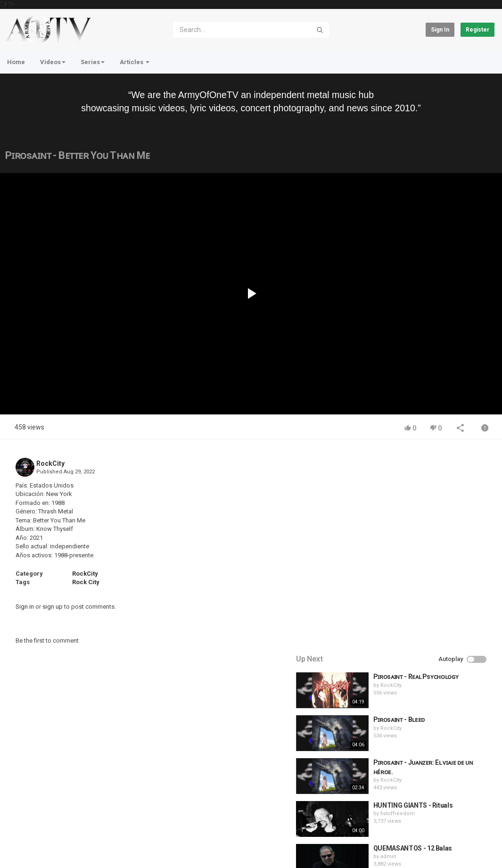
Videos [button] (53, 62)
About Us (50, 846)
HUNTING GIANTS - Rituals (438, 603)
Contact (41, 821)
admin (413, 655)
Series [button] (93, 62)
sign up (53, 607)
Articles (135, 62)
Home (16, 62)
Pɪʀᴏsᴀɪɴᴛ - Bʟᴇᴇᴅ (424, 518)
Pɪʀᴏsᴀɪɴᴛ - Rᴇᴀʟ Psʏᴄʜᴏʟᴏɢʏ (441, 475)
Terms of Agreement (90, 821)
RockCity (50, 463)
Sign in (440, 30)
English (474, 851)
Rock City (86, 582)
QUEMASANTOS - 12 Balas (438, 646)
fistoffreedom (423, 612)
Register (477, 30)
